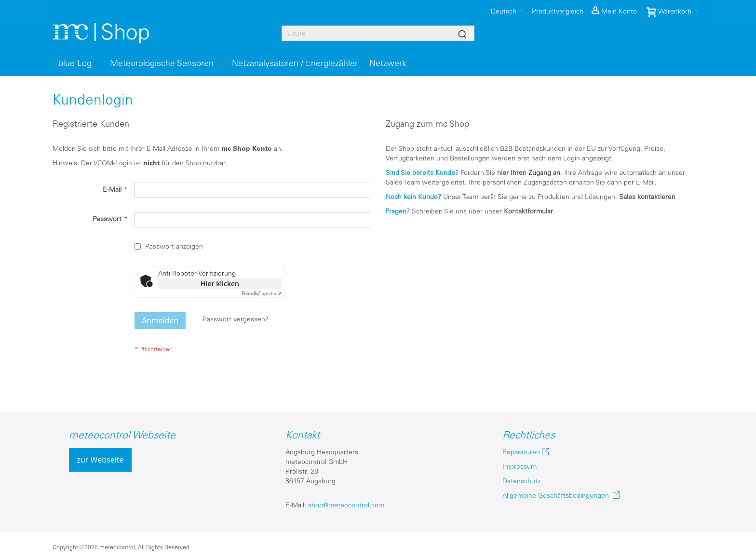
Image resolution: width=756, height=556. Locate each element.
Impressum (520, 467)
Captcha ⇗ (262, 294)
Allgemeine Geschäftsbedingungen (558, 496)
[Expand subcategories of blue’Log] (95, 64)
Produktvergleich (558, 12)
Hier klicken (220, 284)
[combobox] (378, 33)
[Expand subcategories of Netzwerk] (410, 64)
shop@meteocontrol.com (346, 506)
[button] (614, 12)
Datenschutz (521, 482)
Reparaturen (521, 453)
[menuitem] (78, 64)
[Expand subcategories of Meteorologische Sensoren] (217, 64)
